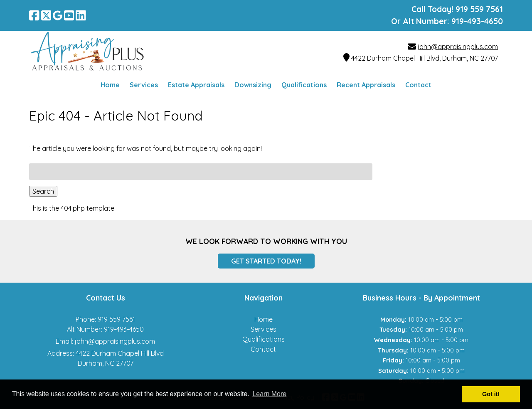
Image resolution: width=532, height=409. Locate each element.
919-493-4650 (477, 21)
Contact (418, 85)
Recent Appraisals (366, 85)
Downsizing (253, 85)
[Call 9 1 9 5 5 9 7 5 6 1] (479, 9)
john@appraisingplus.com (458, 47)
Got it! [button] (491, 394)
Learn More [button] (269, 394)
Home (110, 85)
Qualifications (304, 85)
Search (43, 191)
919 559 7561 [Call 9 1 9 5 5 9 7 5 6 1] (116, 319)
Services (144, 85)
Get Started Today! (266, 261)
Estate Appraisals (196, 85)
